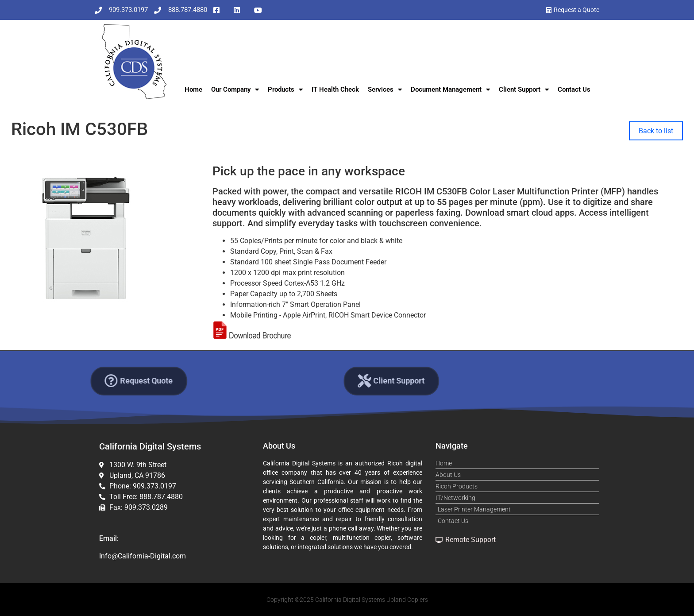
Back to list (656, 131)
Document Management (450, 90)
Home (193, 89)
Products (285, 90)
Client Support (524, 90)
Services (385, 90)
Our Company (235, 90)
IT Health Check (335, 89)
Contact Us (574, 89)
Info (105, 556)
